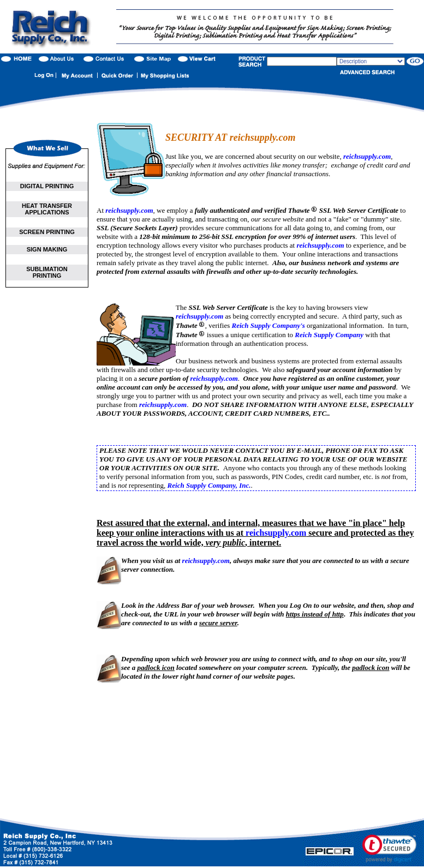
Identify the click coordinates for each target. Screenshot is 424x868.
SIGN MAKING (47, 249)
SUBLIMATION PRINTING (47, 272)
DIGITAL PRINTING (47, 186)
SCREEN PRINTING (47, 232)
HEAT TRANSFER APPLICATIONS (47, 209)
